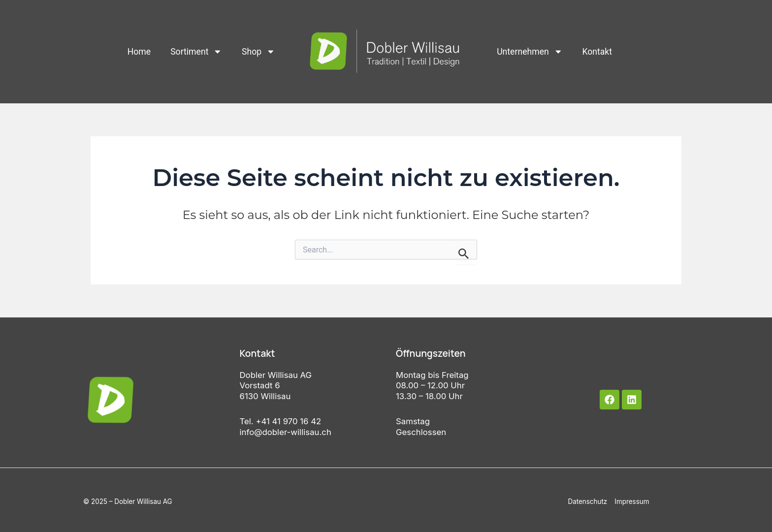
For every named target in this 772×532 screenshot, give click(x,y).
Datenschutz (587, 501)
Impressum (632, 501)
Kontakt (597, 52)
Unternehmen (530, 52)
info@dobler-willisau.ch (286, 432)
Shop (258, 52)
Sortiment (196, 52)
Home (139, 52)
